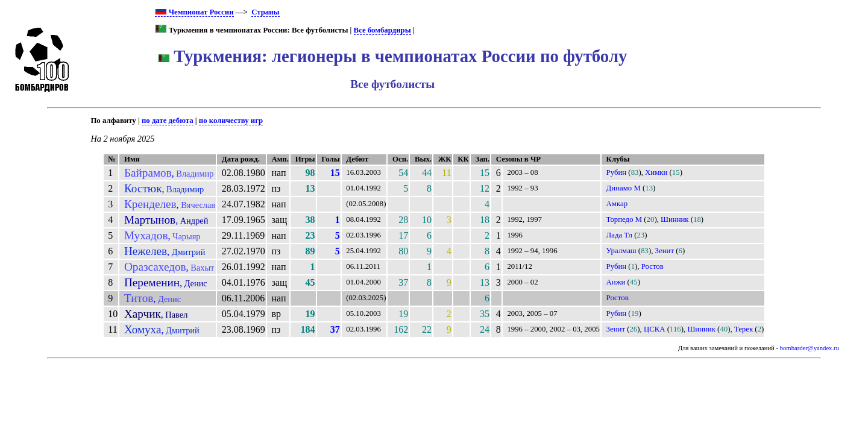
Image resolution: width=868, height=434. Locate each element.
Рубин (617, 172)
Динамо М (624, 188)
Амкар (617, 204)
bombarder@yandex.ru (810, 348)
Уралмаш (621, 251)
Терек (744, 329)
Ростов (653, 266)
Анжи (616, 282)
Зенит (665, 251)
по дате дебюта (168, 121)
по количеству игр (231, 121)
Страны (265, 12)
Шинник (675, 219)
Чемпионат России (194, 12)
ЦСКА (655, 329)
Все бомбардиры (382, 30)
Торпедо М (624, 219)
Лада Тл (619, 235)
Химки (656, 172)
